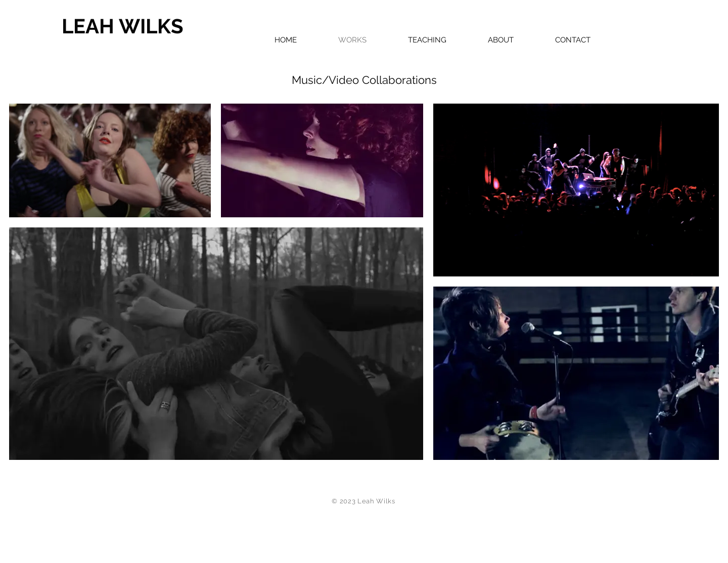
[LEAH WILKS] (150, 26)
